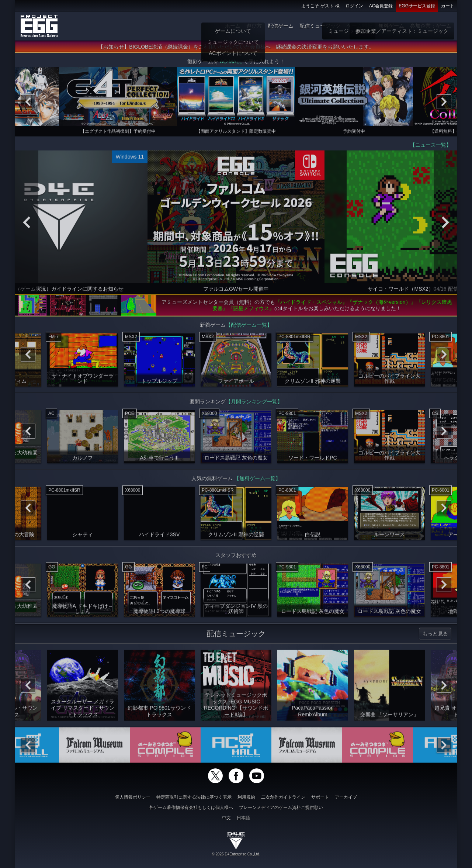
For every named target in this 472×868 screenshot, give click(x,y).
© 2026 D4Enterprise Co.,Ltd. (236, 854)
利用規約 (246, 797)
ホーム (233, 26)
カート (448, 6)
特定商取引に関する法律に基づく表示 (194, 797)
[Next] (444, 104)
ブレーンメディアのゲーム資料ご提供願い (281, 808)
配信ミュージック (320, 26)
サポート (320, 797)
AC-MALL (231, 64)
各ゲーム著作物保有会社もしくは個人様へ (191, 808)
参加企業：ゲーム (431, 26)
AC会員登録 (381, 6)
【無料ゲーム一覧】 (257, 481)
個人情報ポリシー (133, 797)
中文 (226, 818)
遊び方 (254, 26)
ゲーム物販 (360, 26)
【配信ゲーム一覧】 (249, 327)
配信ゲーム (281, 26)
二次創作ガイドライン (283, 797)
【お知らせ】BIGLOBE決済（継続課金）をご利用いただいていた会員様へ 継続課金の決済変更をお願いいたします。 (236, 49)
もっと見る (435, 636)
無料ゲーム (391, 26)
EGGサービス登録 (417, 6)
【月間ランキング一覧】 (254, 404)
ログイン (354, 6)
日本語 (243, 818)
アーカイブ (346, 797)
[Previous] (28, 104)
